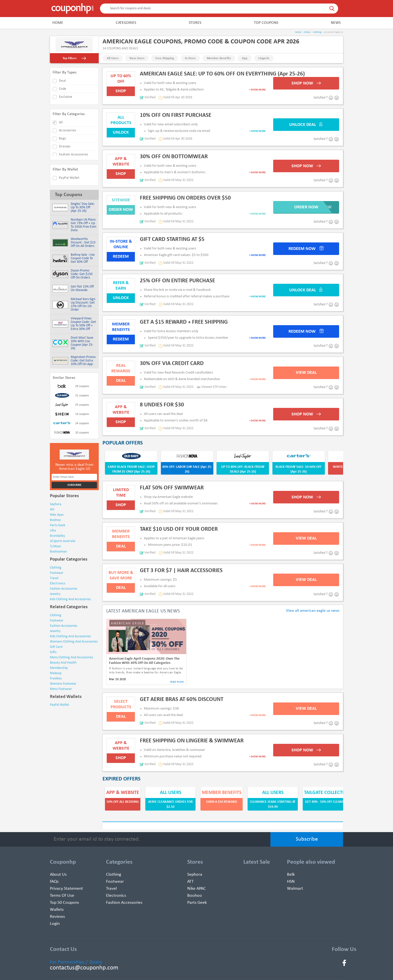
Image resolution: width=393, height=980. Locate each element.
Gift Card (56, 647)
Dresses (65, 147)
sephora (56, 504)
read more (177, 682)
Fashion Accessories (74, 155)
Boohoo (195, 896)
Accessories (67, 130)
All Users (113, 58)
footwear (57, 573)
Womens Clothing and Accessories (74, 642)
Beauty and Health (63, 663)
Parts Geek (197, 903)
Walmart (295, 889)
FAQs (54, 882)
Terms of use (62, 896)
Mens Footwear (61, 689)
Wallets (57, 910)
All (61, 122)
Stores (195, 23)
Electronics (116, 896)
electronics (58, 584)
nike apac (57, 515)
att (52, 510)
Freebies (56, 679)
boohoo (55, 520)
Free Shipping (165, 58)
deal (62, 81)
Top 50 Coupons (64, 903)
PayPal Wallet (69, 178)
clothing (56, 568)
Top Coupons (266, 23)
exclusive (66, 97)
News (336, 23)
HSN (291, 882)
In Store (190, 58)
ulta (53, 531)
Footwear (57, 621)
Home (58, 23)
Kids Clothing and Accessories (70, 636)
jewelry (55, 594)
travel (54, 578)
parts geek (58, 525)
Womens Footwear (63, 684)
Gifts (53, 652)
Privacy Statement (66, 889)
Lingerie (264, 58)
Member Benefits (219, 58)
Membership (59, 668)
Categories (126, 23)
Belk (291, 875)
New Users (137, 58)
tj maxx (55, 546)
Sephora (195, 875)
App (245, 58)
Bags (63, 139)
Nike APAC (197, 889)
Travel (111, 889)
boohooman (58, 552)
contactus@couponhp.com (84, 968)
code (63, 89)
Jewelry (55, 631)
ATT (190, 882)
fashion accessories (64, 589)
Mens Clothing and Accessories (71, 657)
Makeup (56, 673)
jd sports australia (63, 541)
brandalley (57, 536)
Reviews (57, 917)
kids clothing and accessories (70, 599)
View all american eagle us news (313, 611)
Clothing (317, 32)
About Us (58, 875)
